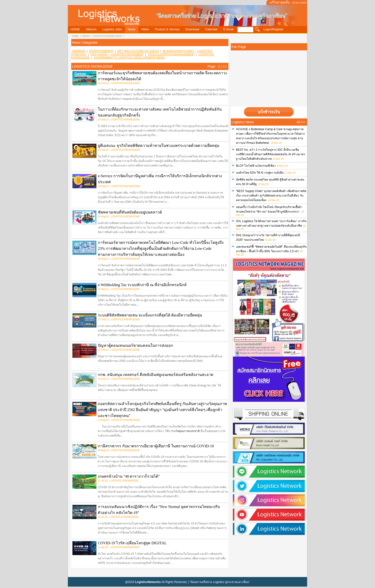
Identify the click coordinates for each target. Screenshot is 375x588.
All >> (301, 122)
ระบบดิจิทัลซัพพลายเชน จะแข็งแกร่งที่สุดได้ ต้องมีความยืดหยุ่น (150, 315)
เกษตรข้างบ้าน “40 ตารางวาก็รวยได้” (129, 476)
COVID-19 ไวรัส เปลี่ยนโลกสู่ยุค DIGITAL (132, 543)
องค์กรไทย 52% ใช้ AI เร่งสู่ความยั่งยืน (260, 173)
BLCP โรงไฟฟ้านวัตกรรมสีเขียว (256, 166)
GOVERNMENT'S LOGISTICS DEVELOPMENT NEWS (129, 58)
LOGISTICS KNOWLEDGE (107, 36)
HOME (75, 36)
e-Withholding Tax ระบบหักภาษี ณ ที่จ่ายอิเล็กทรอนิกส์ (142, 285)
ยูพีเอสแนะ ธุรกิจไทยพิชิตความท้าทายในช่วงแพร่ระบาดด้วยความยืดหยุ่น (159, 146)
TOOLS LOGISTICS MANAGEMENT (171, 54)
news (86, 36)
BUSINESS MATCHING (178, 51)
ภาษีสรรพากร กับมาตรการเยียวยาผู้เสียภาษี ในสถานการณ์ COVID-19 (156, 446)
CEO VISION (99, 54)
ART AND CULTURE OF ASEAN (138, 51)
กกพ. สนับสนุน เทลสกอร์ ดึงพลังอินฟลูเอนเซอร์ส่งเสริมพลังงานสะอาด (156, 375)
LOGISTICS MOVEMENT (127, 54)
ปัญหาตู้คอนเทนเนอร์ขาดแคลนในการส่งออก (135, 345)
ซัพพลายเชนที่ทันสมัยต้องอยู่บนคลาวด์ (130, 212)
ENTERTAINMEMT (101, 51)
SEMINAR (79, 51)
